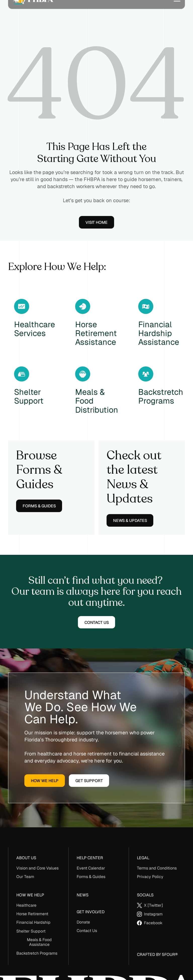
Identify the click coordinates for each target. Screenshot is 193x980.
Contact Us (87, 931)
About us (26, 858)
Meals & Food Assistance (39, 942)
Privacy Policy (150, 877)
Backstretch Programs (37, 953)
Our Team (25, 877)
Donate (83, 922)
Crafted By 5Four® (157, 955)
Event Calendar (91, 868)
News (83, 895)
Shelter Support (31, 931)
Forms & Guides (91, 877)
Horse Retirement (32, 914)
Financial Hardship (33, 922)
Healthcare (26, 905)
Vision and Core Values (37, 868)
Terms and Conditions (157, 868)
